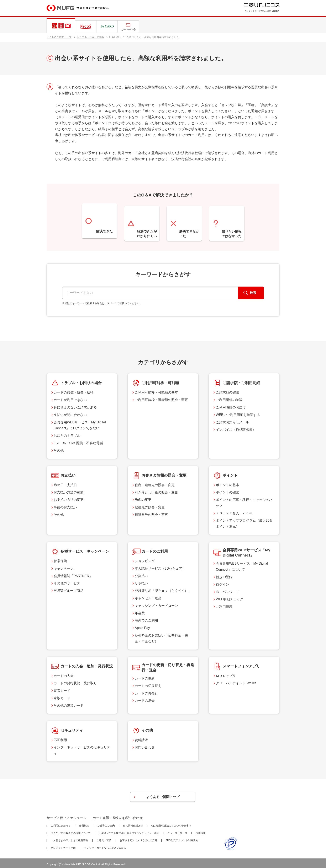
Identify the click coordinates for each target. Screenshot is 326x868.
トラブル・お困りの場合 (90, 37)
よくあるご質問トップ (59, 37)
